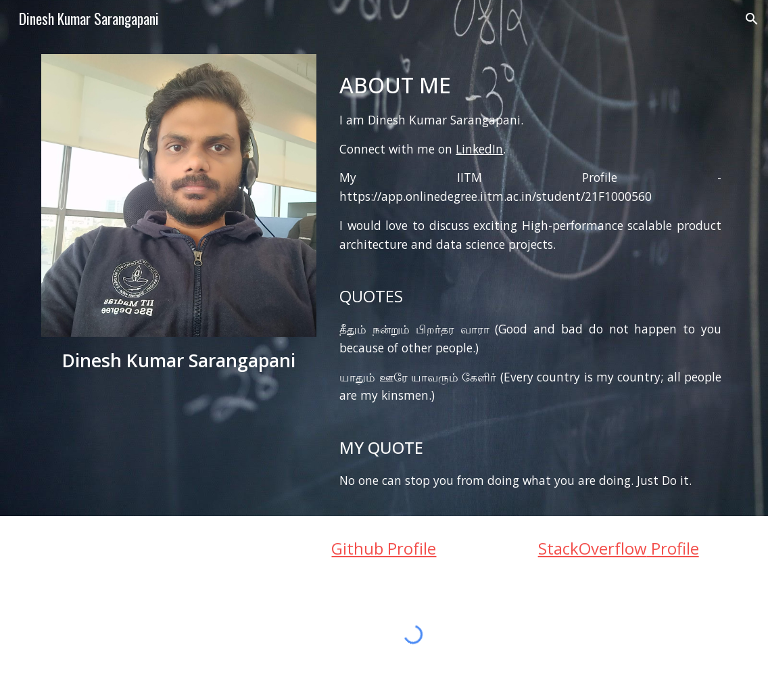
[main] (179, 361)
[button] (752, 19)
